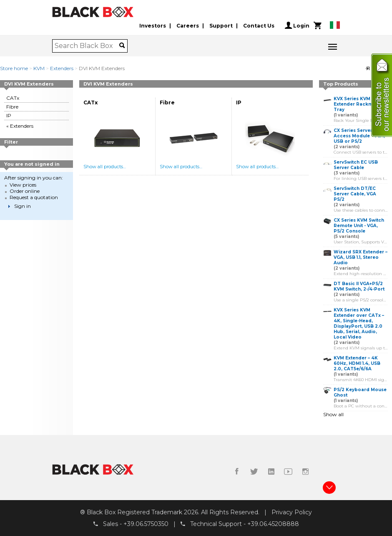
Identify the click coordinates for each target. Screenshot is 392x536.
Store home (14, 68)
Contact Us (259, 26)
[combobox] (87, 46)
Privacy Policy (292, 512)
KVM (39, 68)
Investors (153, 26)
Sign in (23, 206)
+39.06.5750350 (146, 524)
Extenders (62, 68)
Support (221, 26)
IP (9, 115)
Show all (333, 414)
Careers (188, 26)
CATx (13, 98)
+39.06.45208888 (273, 524)
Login (297, 25)
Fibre (12, 107)
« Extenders (20, 126)
